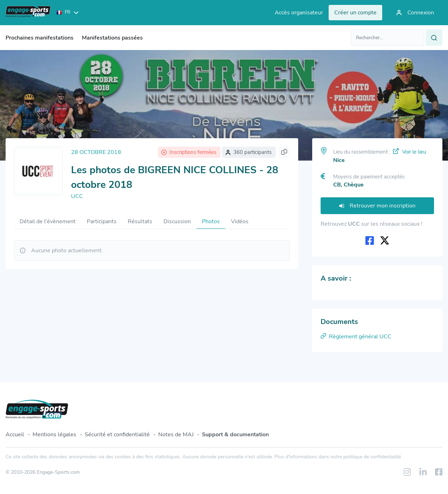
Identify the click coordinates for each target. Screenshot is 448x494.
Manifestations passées (112, 38)
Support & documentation (235, 435)
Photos (211, 221)
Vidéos (240, 221)
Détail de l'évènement (48, 221)
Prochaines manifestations (40, 38)
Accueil (15, 435)
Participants (102, 221)
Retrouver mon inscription (377, 206)
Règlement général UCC (356, 337)
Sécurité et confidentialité (117, 435)
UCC (77, 196)
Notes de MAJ (176, 435)
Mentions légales (54, 435)
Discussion (177, 221)
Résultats (140, 221)
